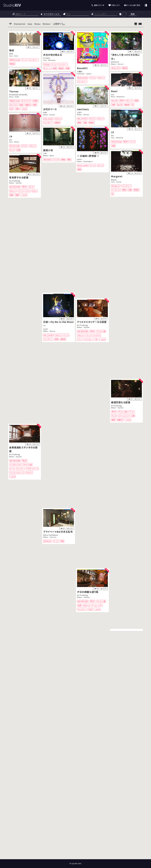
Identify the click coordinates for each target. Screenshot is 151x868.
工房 (133, 416)
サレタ (114, 416)
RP (123, 101)
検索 (133, 14)
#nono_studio (83, 165)
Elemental (81, 74)
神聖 (68, 68)
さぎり (79, 112)
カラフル (93, 77)
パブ (100, 605)
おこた (31, 187)
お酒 (79, 605)
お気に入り (116, 5)
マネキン (29, 472)
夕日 (91, 609)
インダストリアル (15, 465)
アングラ (56, 160)
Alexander (52, 60)
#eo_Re (115, 101)
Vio (112, 135)
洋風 (17, 109)
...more (24, 109)
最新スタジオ (99, 5)
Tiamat (119, 182)
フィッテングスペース (17, 472)
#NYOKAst (47, 160)
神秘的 (12, 64)
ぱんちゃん (115, 62)
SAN (45, 112)
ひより (46, 329)
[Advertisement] (76, 850)
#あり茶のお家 (15, 187)
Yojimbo (19, 183)
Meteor (114, 64)
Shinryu (86, 115)
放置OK (28, 105)
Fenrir (16, 56)
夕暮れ (80, 71)
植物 (55, 68)
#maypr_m (116, 186)
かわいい (101, 77)
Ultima (17, 142)
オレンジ (130, 101)
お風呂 (35, 101)
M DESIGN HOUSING (18, 95)
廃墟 (63, 160)
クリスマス (97, 335)
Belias (52, 156)
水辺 (11, 109)
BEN (11, 54)
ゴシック (101, 165)
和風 (17, 195)
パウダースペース (32, 469)
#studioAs (47, 541)
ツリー (80, 339)
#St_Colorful (82, 119)
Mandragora (88, 161)
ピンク (12, 150)
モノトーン (47, 68)
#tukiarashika (83, 77)
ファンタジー (33, 60)
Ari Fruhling (15, 181)
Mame (114, 180)
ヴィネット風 (101, 331)
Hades (17, 97)
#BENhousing (15, 60)
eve (113, 94)
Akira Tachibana (50, 535)
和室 (11, 195)
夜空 (21, 105)
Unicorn (121, 64)
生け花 (120, 105)
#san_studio (48, 119)
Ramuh (52, 115)
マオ (45, 153)
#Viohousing (116, 142)
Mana (11, 97)
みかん (34, 191)
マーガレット (116, 190)
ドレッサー (20, 469)
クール (24, 60)
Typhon (89, 74)
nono (79, 159)
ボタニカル (14, 105)
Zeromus (53, 537)
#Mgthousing (15, 101)
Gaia (11, 56)
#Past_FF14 (116, 68)
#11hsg (46, 64)
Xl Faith (47, 58)
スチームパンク (124, 416)
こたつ (28, 191)
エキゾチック (26, 101)
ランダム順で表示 (134, 5)
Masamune (121, 97)
